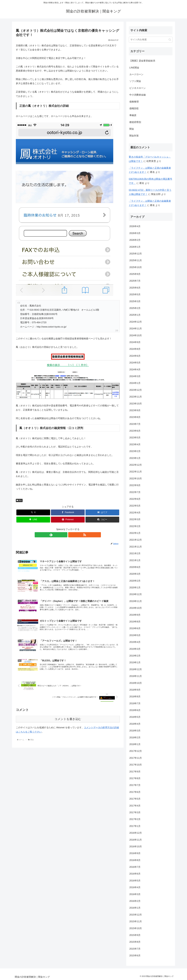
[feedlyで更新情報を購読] (65, 535)
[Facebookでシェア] (68, 512)
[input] (151, 40)
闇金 (19, 500)
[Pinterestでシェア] (68, 520)
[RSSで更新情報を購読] (71, 535)
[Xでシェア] (33, 512)
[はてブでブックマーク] (102, 512)
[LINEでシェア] (33, 520)
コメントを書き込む (68, 723)
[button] (102, 520)
